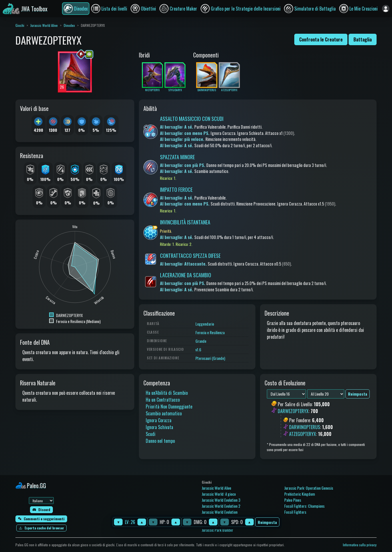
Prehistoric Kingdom (300, 494)
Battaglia (363, 39)
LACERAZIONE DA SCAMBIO (186, 275)
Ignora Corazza (159, 420)
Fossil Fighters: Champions (304, 506)
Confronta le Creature (321, 39)
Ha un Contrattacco (163, 400)
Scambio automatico (164, 413)
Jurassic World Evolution (220, 512)
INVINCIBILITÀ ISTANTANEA (185, 222)
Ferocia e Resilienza (210, 332)
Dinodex (69, 25)
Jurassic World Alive (44, 25)
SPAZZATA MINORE (177, 157)
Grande (201, 341)
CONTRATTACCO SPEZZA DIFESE (190, 256)
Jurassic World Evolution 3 (221, 500)
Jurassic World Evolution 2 (221, 506)
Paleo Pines (293, 500)
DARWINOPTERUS (305, 427)
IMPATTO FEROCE (176, 190)
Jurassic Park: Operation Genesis (309, 488)
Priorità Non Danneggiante (169, 406)
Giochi (20, 25)
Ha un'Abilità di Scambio (167, 393)
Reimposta (267, 522)
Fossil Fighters (295, 512)
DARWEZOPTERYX (293, 411)
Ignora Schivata (159, 427)
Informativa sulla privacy (360, 545)
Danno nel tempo (160, 441)
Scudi (151, 434)
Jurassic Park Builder (217, 530)
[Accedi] (386, 9)
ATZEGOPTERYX (303, 434)
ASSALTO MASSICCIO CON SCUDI (192, 119)
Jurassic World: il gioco (219, 494)
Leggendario (205, 324)
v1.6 (198, 349)
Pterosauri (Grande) (210, 358)
